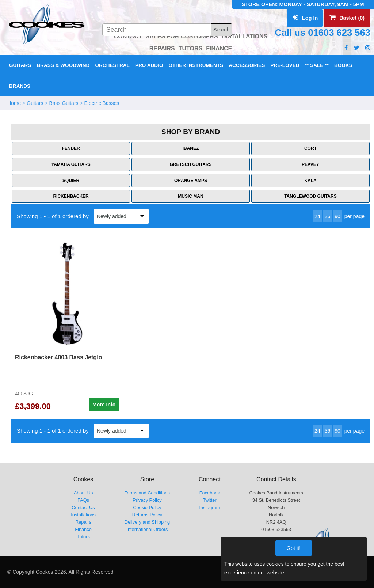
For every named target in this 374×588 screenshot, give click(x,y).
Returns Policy (147, 515)
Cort (310, 148)
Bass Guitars (64, 103)
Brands (20, 86)
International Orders (147, 529)
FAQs (83, 500)
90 (337, 216)
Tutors (83, 537)
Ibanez (191, 148)
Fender (71, 148)
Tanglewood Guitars (310, 196)
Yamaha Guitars (71, 164)
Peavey (310, 164)
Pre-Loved (285, 65)
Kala (310, 181)
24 (317, 216)
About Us (83, 493)
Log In (305, 18)
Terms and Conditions (147, 493)
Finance (83, 529)
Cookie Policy (147, 507)
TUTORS (190, 48)
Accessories (247, 65)
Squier (71, 181)
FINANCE (219, 48)
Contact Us (83, 507)
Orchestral (112, 65)
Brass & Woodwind (63, 65)
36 (328, 216)
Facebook (210, 493)
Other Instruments (196, 65)
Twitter (210, 500)
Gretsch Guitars (190, 164)
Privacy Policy (147, 500)
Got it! (294, 548)
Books (343, 65)
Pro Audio (149, 65)
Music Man (190, 196)
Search (221, 30)
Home (14, 103)
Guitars (20, 65)
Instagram (209, 507)
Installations (83, 515)
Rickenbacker (71, 196)
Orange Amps (191, 181)
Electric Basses (102, 103)
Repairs (83, 522)
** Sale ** (317, 65)
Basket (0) (347, 18)
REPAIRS (162, 48)
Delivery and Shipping (147, 522)
